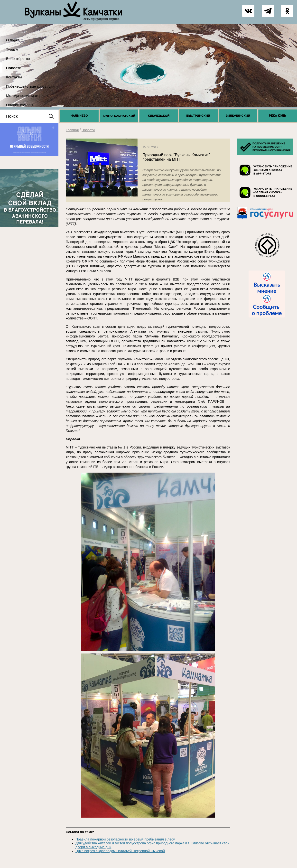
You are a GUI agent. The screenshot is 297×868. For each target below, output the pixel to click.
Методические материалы (28, 96)
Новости (14, 68)
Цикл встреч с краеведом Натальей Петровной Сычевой (120, 851)
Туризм (12, 49)
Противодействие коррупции (30, 86)
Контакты (14, 77)
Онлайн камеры (20, 105)
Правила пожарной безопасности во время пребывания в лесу (125, 839)
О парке (13, 40)
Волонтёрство (18, 59)
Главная (72, 130)
